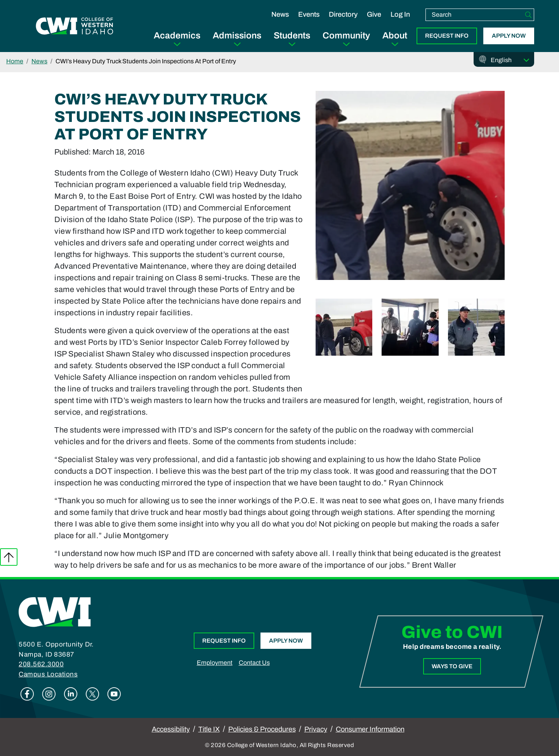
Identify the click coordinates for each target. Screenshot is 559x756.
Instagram (49, 694)
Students (292, 36)
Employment (215, 663)
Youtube (114, 694)
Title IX (209, 729)
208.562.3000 (41, 664)
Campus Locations (48, 674)
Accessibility (171, 729)
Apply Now (509, 36)
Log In (400, 14)
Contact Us (254, 663)
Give (374, 14)
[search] (474, 15)
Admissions (237, 36)
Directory (343, 14)
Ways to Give (452, 666)
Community (346, 36)
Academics (177, 36)
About (395, 36)
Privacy (316, 729)
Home (15, 61)
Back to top (9, 557)
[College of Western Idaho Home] (75, 26)
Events (309, 14)
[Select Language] (510, 60)
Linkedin (71, 694)
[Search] (528, 15)
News (280, 14)
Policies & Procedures (262, 729)
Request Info (447, 36)
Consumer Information (370, 729)
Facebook (27, 694)
